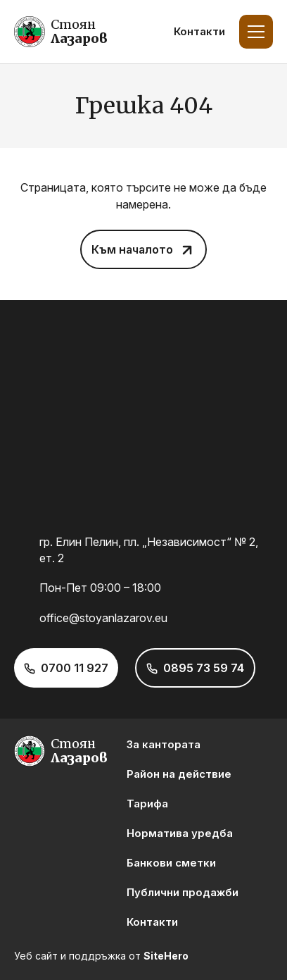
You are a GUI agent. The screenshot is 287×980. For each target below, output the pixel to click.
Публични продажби (183, 892)
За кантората (164, 744)
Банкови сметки (171, 863)
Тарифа (147, 804)
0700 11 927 (75, 668)
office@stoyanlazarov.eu (103, 618)
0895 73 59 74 (204, 668)
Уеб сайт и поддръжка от (101, 956)
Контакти (199, 31)
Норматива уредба (180, 833)
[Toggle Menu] (256, 32)
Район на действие (179, 774)
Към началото (132, 249)
